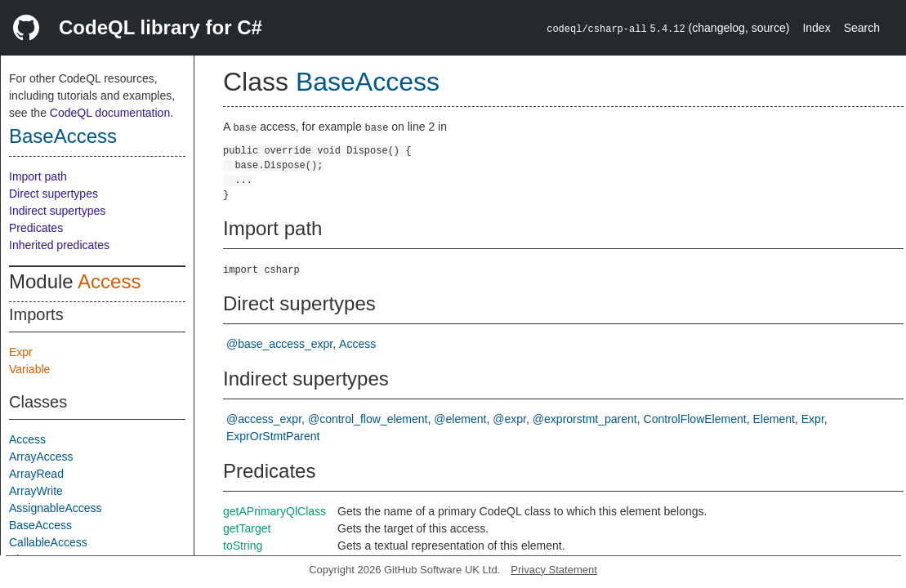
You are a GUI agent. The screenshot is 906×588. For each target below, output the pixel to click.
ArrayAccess (41, 457)
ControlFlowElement (695, 419)
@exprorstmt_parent (585, 419)
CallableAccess (48, 542)
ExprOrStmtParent (273, 436)
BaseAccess (63, 136)
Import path (38, 176)
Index (816, 28)
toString (243, 546)
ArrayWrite (36, 491)
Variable (29, 369)
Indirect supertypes (57, 211)
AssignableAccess (56, 508)
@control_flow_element (368, 419)
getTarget (247, 528)
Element (774, 419)
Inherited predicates (59, 245)
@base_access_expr (279, 344)
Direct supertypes (54, 194)
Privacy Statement (554, 570)
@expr (509, 419)
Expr (21, 352)
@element (460, 419)
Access (109, 281)
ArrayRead (36, 474)
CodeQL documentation (110, 113)
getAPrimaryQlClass (274, 511)
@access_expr (264, 419)
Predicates (36, 228)
